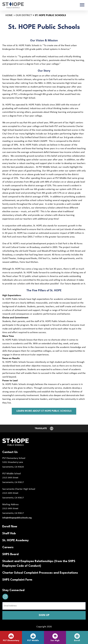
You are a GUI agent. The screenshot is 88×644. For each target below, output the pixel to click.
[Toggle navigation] (82, 5)
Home (9, 15)
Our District (24, 15)
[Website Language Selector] (44, 428)
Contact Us (10, 452)
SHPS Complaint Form (17, 580)
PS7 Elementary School (14, 458)
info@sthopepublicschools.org (17, 518)
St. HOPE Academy (15, 540)
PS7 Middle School (12, 474)
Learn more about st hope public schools (44, 411)
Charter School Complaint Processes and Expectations (40, 573)
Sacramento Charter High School (19, 489)
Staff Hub (9, 534)
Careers (8, 547)
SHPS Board (10, 554)
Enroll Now (10, 527)
